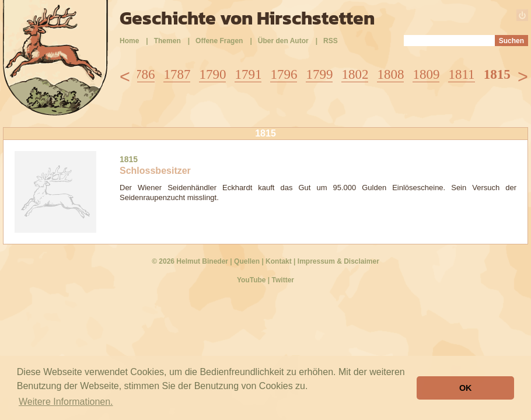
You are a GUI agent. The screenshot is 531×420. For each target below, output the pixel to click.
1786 (141, 74)
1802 (355, 74)
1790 (212, 74)
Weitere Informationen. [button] (66, 402)
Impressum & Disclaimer (338, 261)
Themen (167, 41)
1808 (390, 74)
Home (129, 41)
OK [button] (466, 388)
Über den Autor (283, 41)
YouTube (251, 280)
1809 (426, 74)
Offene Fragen (219, 41)
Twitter (283, 280)
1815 (497, 74)
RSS (331, 41)
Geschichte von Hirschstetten (247, 18)
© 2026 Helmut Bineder (190, 261)
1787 (177, 74)
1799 (319, 74)
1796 (284, 74)
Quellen (247, 261)
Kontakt (279, 261)
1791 (248, 74)
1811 (461, 74)
